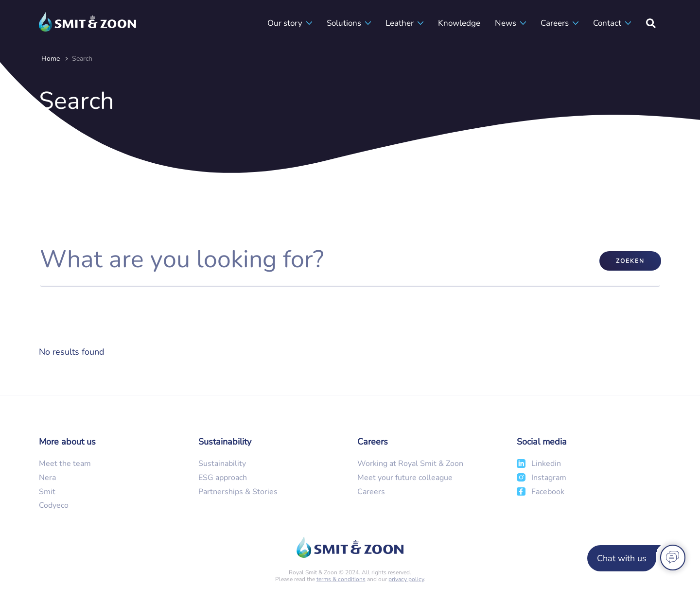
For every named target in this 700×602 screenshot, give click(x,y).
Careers (555, 23)
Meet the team (65, 464)
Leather (400, 23)
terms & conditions (341, 579)
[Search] (651, 23)
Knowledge (459, 23)
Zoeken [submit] (630, 261)
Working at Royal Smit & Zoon (410, 464)
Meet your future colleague (405, 478)
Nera (47, 478)
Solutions (344, 23)
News (506, 23)
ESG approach (223, 478)
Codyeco (54, 505)
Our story (285, 23)
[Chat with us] (635, 558)
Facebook (548, 492)
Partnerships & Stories (238, 492)
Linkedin (546, 464)
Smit (47, 492)
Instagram (549, 478)
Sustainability (222, 464)
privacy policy (406, 579)
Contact (607, 23)
